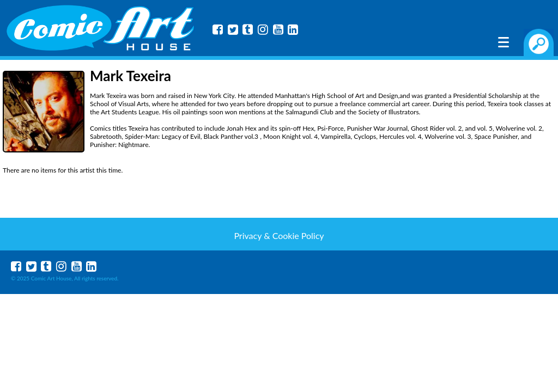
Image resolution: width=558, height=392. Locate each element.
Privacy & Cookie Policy (279, 235)
